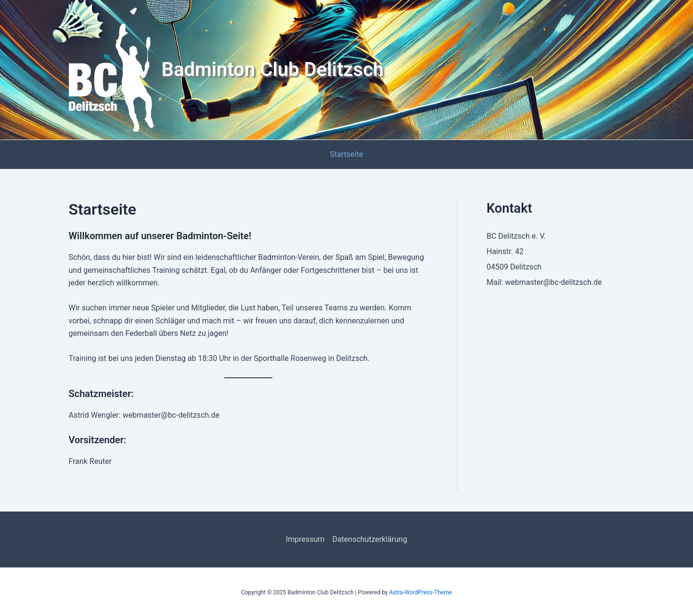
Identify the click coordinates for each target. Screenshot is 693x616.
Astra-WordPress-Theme (421, 592)
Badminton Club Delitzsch (273, 70)
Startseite (347, 154)
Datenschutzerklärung (370, 539)
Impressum (305, 539)
